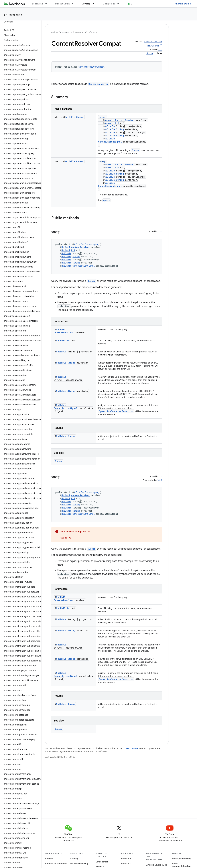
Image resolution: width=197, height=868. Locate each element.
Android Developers (60, 32)
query (102, 117)
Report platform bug (181, 859)
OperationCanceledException (116, 411)
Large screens (103, 862)
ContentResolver (98, 84)
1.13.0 (160, 231)
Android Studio (183, 4)
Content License (130, 748)
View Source (153, 46)
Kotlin (150, 53)
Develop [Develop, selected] (86, 4)
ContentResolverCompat (92, 67)
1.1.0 (160, 49)
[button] (20, 45)
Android (49, 859)
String (120, 129)
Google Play (109, 4)
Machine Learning (79, 864)
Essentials (38, 4)
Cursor (80, 117)
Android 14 (126, 864)
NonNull (109, 120)
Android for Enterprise (56, 864)
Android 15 (126, 859)
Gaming (74, 859)
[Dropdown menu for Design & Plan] (74, 4)
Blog (133, 4)
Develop (77, 32)
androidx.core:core (153, 41)
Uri (117, 123)
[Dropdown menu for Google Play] (120, 4)
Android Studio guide (157, 865)
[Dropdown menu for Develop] (95, 4)
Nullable (70, 117)
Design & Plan (62, 4)
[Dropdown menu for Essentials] (47, 4)
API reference (13, 15)
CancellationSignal (110, 142)
